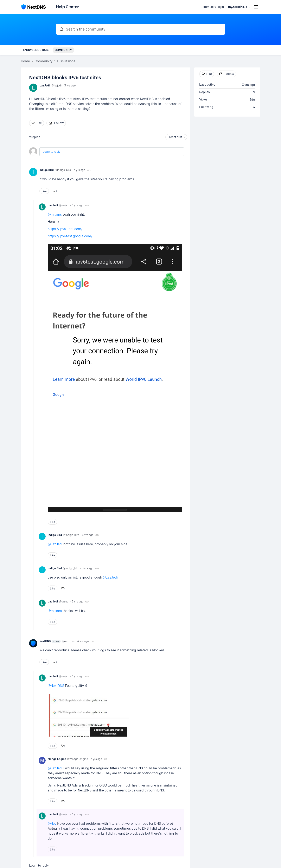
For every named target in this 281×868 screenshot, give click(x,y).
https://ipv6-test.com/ (65, 229)
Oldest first (175, 137)
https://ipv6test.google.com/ (70, 236)
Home (25, 61)
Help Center (67, 7)
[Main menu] (256, 7)
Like (39, 123)
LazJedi (45, 85)
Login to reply (52, 152)
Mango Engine (57, 759)
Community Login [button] (212, 7)
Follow (59, 123)
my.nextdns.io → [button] (239, 7)
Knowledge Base (36, 50)
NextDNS (50, 641)
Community (63, 50)
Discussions (66, 61)
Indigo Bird (47, 170)
